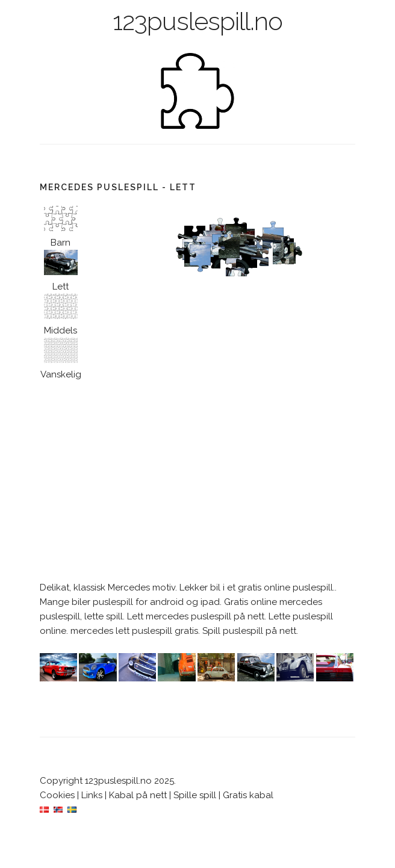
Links (92, 795)
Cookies (57, 795)
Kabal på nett (138, 795)
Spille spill (195, 795)
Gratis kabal (248, 795)
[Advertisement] (198, 481)
